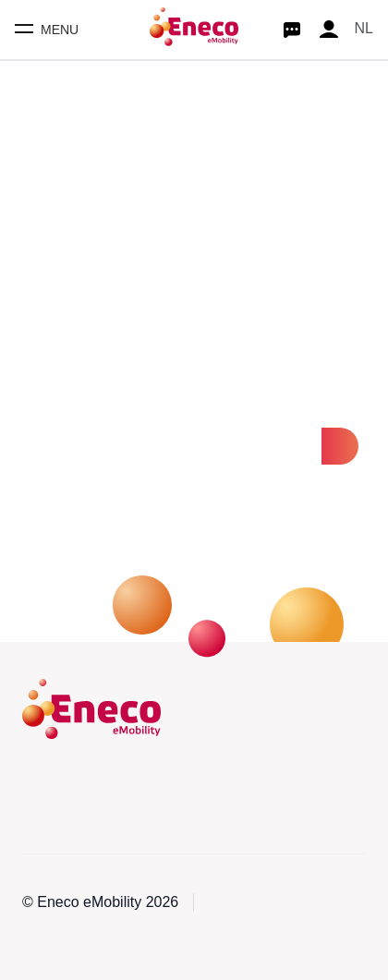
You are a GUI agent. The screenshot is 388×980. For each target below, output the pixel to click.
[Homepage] (194, 30)
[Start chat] (292, 30)
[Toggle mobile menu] (47, 30)
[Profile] (329, 30)
